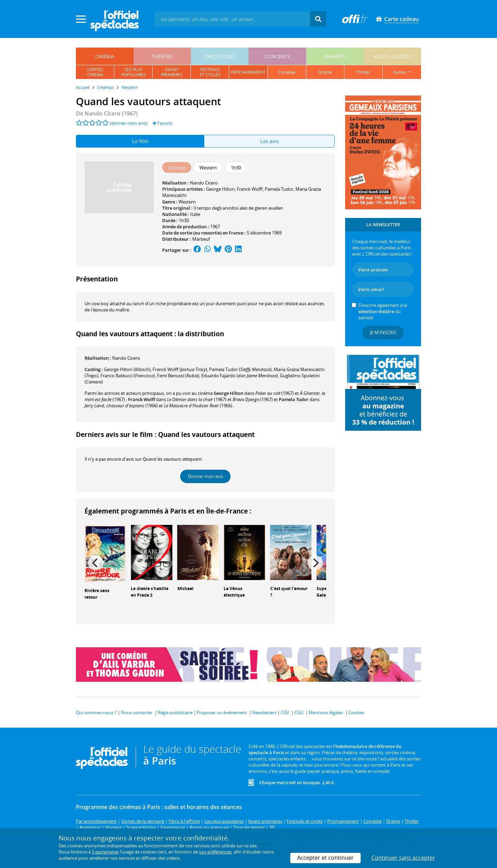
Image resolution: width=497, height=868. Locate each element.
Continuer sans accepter (403, 858)
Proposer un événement (222, 712)
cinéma (105, 56)
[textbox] (232, 19)
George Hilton (220, 189)
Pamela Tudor (279, 189)
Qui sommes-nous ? (96, 712)
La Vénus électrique (234, 592)
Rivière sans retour (97, 594)
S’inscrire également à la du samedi (383, 311)
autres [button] (400, 72)
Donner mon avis (205, 476)
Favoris (162, 123)
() (127, 369)
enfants (335, 56)
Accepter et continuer (325, 858)
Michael (186, 588)
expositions (220, 56)
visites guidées (392, 56)
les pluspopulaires (134, 72)
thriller (363, 72)
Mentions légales (326, 712)
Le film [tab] (140, 141)
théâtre (162, 56)
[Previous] (96, 563)
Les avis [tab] (270, 141)
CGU (299, 712)
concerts (277, 56)
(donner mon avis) (129, 123)
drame (325, 72)
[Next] (315, 563)
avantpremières (172, 72)
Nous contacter (137, 712)
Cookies (356, 712)
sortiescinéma (95, 72)
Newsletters (264, 712)
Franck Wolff (250, 189)
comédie (287, 72)
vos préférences (215, 852)
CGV (285, 712)
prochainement (248, 72)
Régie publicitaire (175, 712)
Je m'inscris (383, 332)
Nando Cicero (204, 183)
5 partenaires (105, 852)
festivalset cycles (210, 72)
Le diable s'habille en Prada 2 (150, 592)
